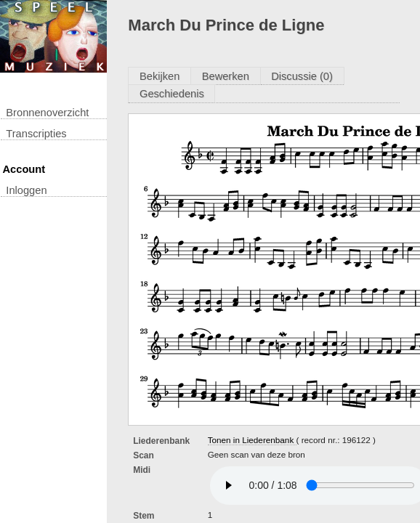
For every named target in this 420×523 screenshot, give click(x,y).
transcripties (36, 134)
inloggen (26, 190)
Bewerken (226, 76)
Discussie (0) (302, 76)
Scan (144, 455)
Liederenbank (161, 441)
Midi (142, 470)
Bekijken (159, 76)
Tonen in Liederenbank (252, 440)
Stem (144, 516)
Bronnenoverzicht (47, 113)
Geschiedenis (172, 94)
